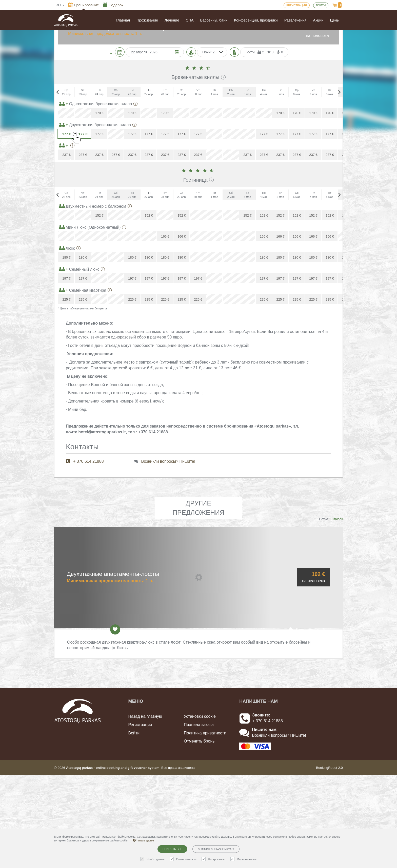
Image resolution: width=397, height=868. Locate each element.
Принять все (172, 849)
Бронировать (307, 722)
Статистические (184, 859)
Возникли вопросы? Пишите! (168, 554)
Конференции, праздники (256, 20)
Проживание (147, 20)
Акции (318, 20)
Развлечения (295, 20)
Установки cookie (200, 809)
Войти (134, 826)
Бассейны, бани (214, 20)
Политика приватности (205, 826)
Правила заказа (199, 817)
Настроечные (214, 859)
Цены (335, 20)
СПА (190, 20)
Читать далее (143, 840)
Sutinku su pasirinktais (216, 849)
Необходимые (153, 859)
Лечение (172, 20)
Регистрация (140, 817)
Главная (123, 20)
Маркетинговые (244, 859)
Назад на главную (145, 809)
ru (60, 5)
